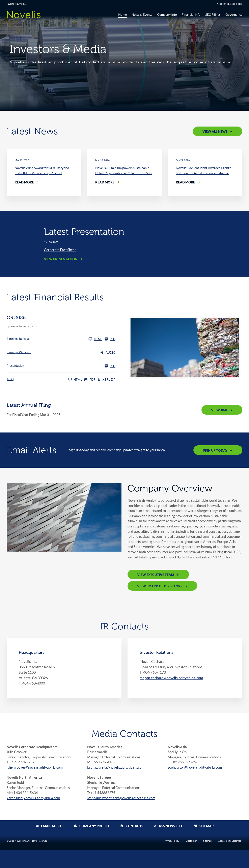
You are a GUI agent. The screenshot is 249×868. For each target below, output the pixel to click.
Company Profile (92, 844)
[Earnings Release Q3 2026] (54, 340)
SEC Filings (213, 15)
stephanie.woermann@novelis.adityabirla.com (124, 815)
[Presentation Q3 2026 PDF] (61, 367)
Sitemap (204, 844)
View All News (215, 131)
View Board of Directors (160, 601)
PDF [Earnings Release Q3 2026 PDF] (110, 340)
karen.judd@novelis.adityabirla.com (35, 815)
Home (122, 15)
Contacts (132, 844)
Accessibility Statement (230, 859)
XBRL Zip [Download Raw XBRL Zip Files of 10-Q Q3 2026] (106, 380)
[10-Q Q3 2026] (44, 380)
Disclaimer (191, 859)
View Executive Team (156, 590)
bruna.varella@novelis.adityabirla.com (117, 784)
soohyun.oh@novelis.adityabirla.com (197, 784)
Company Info (167, 15)
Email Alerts (49, 844)
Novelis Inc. (21, 859)
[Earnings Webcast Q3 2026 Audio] (61, 353)
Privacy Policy (172, 859)
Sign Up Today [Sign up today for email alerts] (215, 451)
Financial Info (191, 15)
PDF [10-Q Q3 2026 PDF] (90, 380)
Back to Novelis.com (231, 4)
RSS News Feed (169, 844)
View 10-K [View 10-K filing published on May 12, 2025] (219, 411)
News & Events (142, 15)
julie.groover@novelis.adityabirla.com (36, 784)
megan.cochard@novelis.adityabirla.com (171, 693)
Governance (234, 15)
